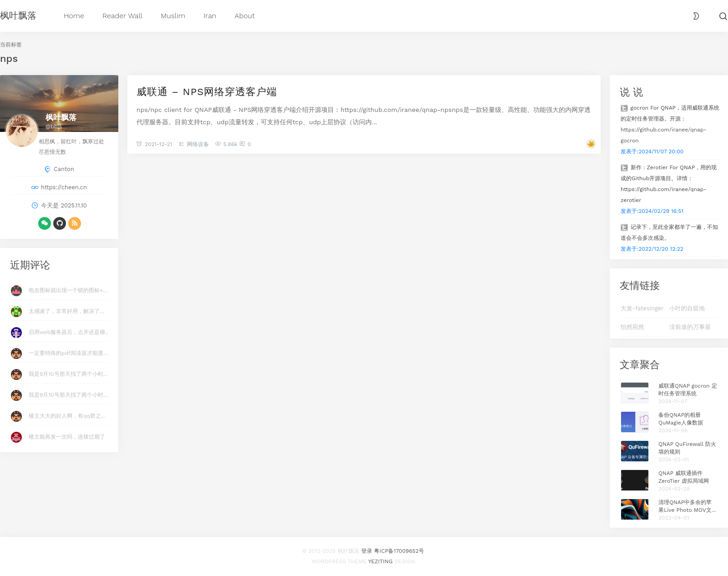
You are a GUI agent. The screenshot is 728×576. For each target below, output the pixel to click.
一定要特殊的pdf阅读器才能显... (68, 353)
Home (74, 15)
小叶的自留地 (687, 308)
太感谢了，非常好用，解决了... (66, 311)
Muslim (173, 15)
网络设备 (198, 144)
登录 (367, 551)
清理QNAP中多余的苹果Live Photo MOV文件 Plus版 (688, 507)
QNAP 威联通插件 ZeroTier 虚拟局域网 (684, 477)
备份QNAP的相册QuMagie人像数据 (681, 419)
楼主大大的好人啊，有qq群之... (67, 416)
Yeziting (380, 561)
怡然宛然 (632, 327)
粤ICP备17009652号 (399, 551)
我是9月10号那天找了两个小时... (68, 374)
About (245, 15)
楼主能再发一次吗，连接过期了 (67, 437)
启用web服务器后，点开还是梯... (69, 332)
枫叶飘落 (18, 15)
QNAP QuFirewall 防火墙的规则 (687, 448)
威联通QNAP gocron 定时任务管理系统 (688, 390)
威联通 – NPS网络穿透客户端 (207, 91)
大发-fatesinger (642, 308)
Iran (210, 15)
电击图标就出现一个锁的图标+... (68, 290)
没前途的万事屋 (690, 327)
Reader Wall (122, 15)
